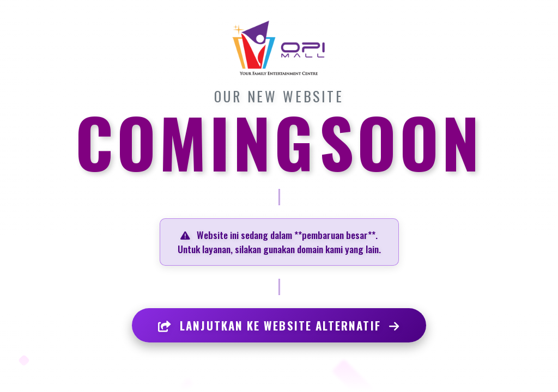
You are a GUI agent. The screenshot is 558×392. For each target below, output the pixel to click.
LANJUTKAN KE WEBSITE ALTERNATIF (279, 325)
